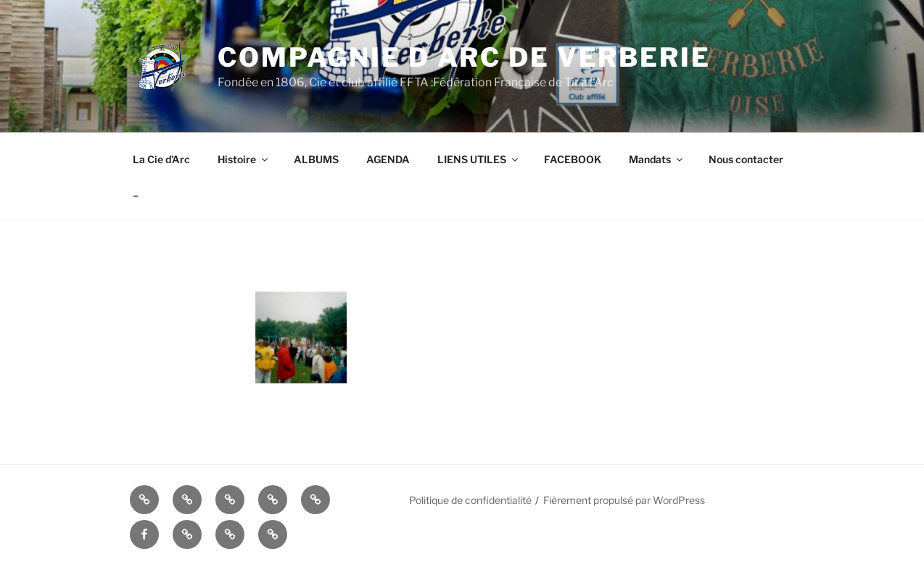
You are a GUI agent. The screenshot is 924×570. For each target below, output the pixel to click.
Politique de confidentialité (470, 500)
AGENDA (388, 159)
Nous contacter (746, 159)
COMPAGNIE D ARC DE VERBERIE (464, 57)
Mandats (657, 159)
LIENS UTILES (479, 159)
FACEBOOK (573, 159)
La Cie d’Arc (161, 159)
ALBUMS (316, 159)
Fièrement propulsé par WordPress (624, 500)
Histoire (244, 159)
